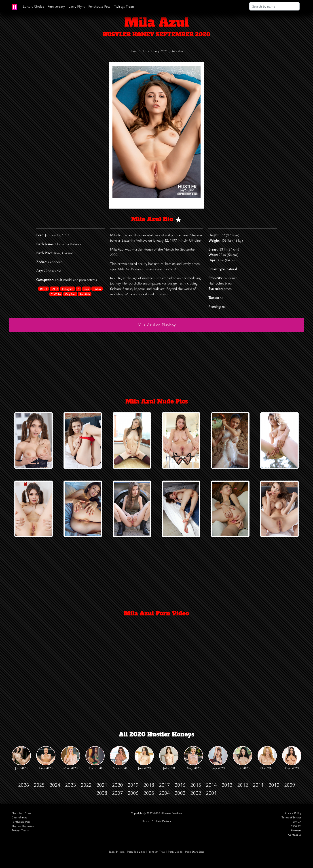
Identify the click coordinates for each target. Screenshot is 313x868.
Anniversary (56, 6)
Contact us (295, 835)
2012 (243, 785)
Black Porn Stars (21, 813)
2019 (133, 785)
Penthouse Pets (99, 6)
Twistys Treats (124, 6)
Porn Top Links (136, 852)
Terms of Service (291, 817)
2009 (290, 785)
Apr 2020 (95, 758)
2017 (164, 785)
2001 (211, 793)
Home (133, 51)
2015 (196, 785)
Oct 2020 (243, 758)
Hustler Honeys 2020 (154, 51)
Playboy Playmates (23, 826)
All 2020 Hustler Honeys (157, 734)
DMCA (297, 822)
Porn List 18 (175, 852)
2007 (117, 793)
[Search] (274, 6)
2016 (180, 785)
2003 (180, 793)
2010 (274, 785)
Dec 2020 (292, 758)
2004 (164, 793)
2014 (211, 785)
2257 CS (296, 826)
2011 (258, 785)
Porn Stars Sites (195, 852)
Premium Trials (156, 852)
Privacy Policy (293, 813)
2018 (149, 785)
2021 (102, 785)
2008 (102, 793)
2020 (117, 785)
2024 (55, 785)
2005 (149, 793)
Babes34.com (117, 852)
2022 (86, 785)
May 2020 (120, 758)
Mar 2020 (70, 758)
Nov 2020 (267, 758)
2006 (133, 793)
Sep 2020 (218, 758)
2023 (70, 785)
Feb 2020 (46, 758)
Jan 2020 (21, 758)
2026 (23, 785)
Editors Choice (33, 6)
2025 (39, 785)
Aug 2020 (193, 758)
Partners (296, 830)
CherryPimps (19, 817)
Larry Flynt (77, 6)
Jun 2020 (144, 758)
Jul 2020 (169, 758)
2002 (196, 793)
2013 (227, 785)
